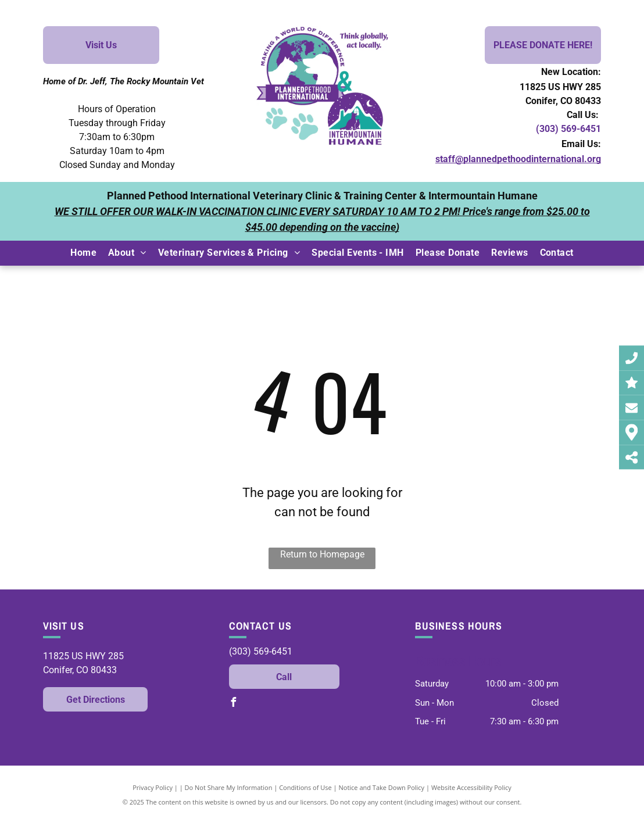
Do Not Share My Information (229, 787)
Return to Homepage (322, 554)
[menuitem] (83, 253)
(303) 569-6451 (568, 129)
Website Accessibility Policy (471, 787)
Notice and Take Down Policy (382, 787)
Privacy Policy (153, 787)
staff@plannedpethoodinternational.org (518, 159)
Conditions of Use (305, 787)
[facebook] (234, 704)
